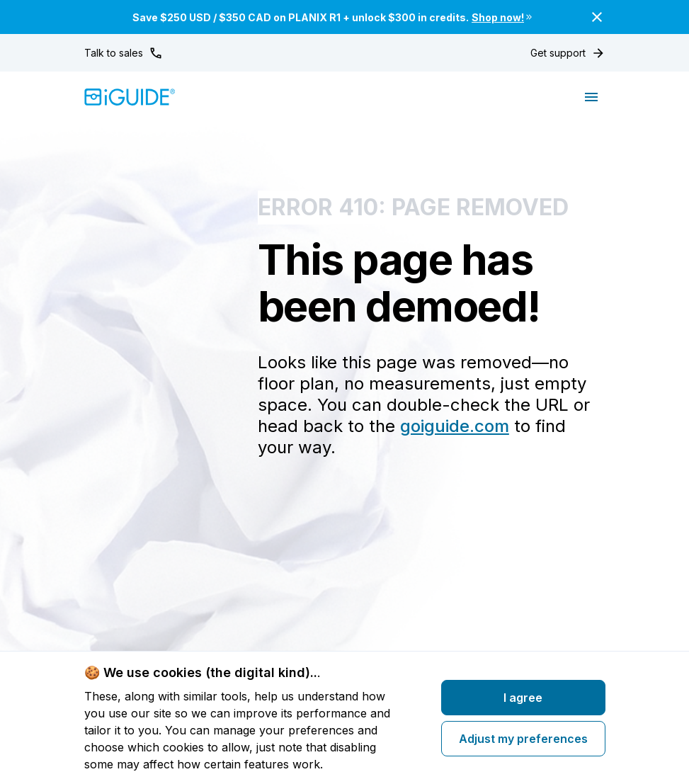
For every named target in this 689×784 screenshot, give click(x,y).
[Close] (597, 17)
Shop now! (503, 17)
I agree (523, 698)
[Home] (130, 97)
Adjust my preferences (523, 739)
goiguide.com (455, 426)
